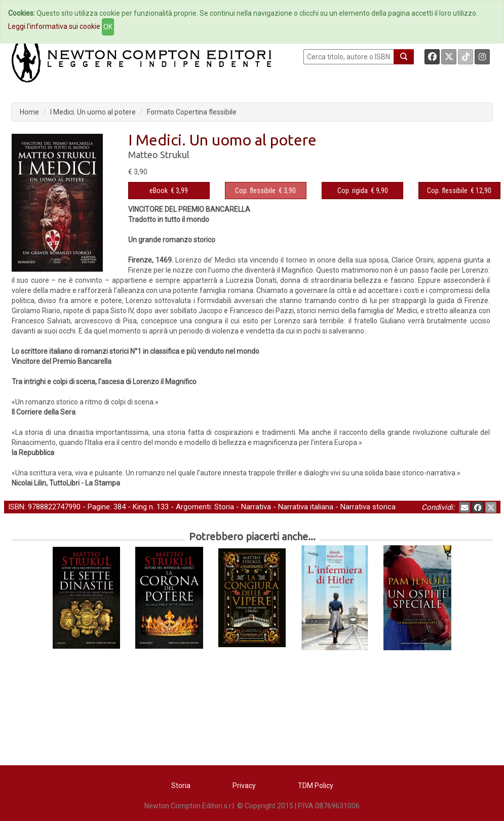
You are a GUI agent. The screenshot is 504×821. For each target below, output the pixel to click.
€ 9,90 (363, 191)
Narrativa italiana (306, 507)
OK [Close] (108, 27)
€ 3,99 (169, 191)
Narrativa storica (368, 507)
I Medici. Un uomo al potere (93, 112)
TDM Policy (316, 786)
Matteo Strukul (159, 155)
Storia (224, 507)
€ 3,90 (265, 191)
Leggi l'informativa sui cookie (54, 26)
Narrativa (256, 507)
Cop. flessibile (255, 191)
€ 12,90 (459, 191)
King (140, 507)
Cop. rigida (353, 191)
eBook (159, 191)
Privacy (244, 786)
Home (29, 112)
